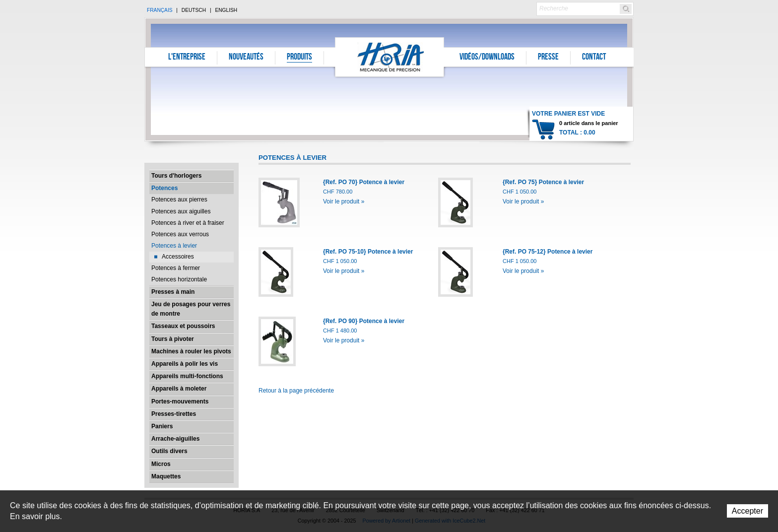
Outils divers (169, 451)
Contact (594, 58)
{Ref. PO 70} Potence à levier (364, 182)
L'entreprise (187, 58)
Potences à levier (174, 246)
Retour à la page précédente (296, 391)
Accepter (747, 511)
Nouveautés (246, 58)
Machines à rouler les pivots (191, 351)
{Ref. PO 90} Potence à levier (364, 321)
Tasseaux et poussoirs (183, 326)
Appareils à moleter (179, 389)
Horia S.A (390, 57)
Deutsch (194, 10)
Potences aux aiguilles (181, 211)
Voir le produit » (344, 201)
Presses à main (173, 292)
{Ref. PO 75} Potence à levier (543, 182)
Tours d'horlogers (176, 176)
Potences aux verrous (180, 234)
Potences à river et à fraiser (188, 223)
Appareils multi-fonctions (187, 376)
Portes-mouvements (180, 401)
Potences (164, 188)
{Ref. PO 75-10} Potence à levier (368, 252)
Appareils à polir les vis (185, 364)
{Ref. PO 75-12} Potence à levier (548, 252)
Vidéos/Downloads (487, 58)
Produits (299, 58)
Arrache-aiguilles (175, 439)
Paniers (162, 426)
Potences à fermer (176, 268)
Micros (161, 464)
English (226, 10)
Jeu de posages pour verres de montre (191, 309)
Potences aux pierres (179, 199)
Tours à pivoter (173, 339)
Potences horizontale (179, 279)
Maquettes (166, 476)
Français (160, 10)
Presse (548, 58)
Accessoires (178, 257)
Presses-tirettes (174, 414)
